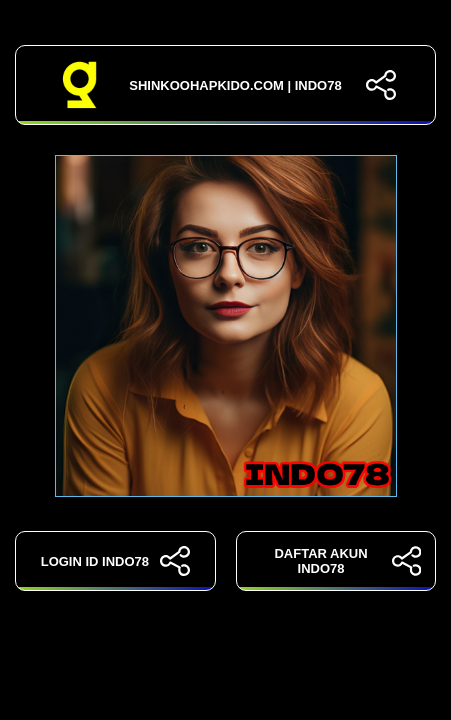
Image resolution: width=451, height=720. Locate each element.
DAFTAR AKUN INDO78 (347, 561)
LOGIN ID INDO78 (115, 561)
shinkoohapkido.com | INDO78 (226, 85)
